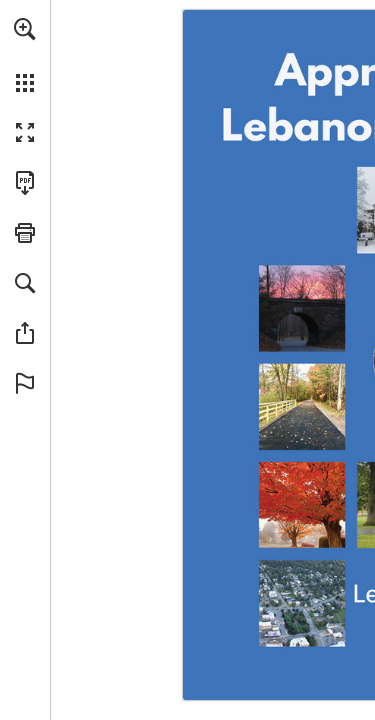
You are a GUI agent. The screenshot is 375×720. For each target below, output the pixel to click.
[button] (25, 29)
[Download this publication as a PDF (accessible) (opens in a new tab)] (25, 183)
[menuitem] (25, 55)
